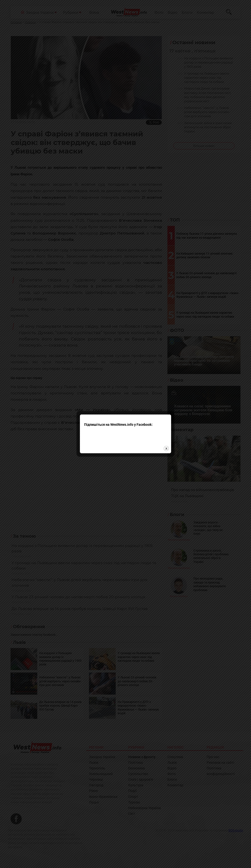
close (166, 430)
